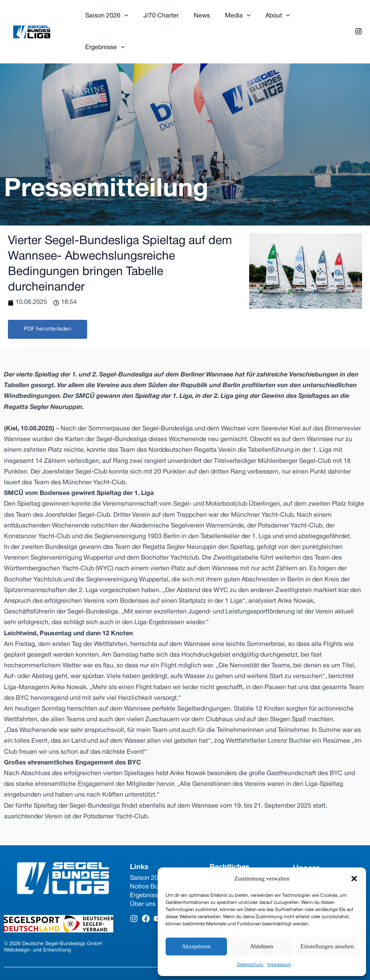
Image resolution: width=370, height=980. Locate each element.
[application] (123, 18)
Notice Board (149, 860)
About (267, 18)
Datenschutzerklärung (241, 851)
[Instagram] (359, 18)
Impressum (279, 965)
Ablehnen (261, 946)
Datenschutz (250, 965)
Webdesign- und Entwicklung (37, 923)
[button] (354, 879)
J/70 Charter (157, 18)
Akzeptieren (196, 946)
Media (230, 18)
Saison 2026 (106, 18)
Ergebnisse (312, 18)
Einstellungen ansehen (327, 946)
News (196, 18)
